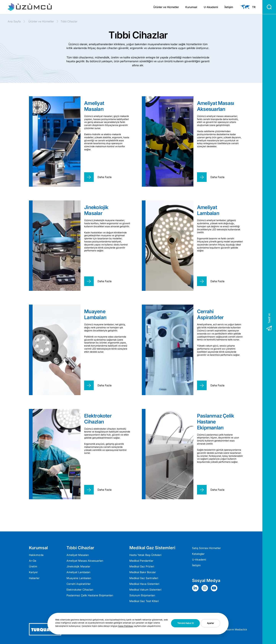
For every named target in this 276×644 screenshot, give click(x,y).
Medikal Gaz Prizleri (142, 566)
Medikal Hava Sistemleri (144, 584)
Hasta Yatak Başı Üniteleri (145, 555)
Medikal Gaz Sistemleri (152, 548)
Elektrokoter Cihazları (80, 590)
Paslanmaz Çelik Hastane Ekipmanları (90, 595)
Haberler (34, 578)
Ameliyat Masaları (78, 555)
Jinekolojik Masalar (78, 566)
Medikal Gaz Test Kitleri (144, 601)
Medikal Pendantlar (141, 561)
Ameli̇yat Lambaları (78, 572)
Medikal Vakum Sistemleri (145, 590)
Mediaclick (241, 629)
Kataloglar (198, 554)
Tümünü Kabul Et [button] (186, 623)
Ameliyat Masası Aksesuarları (85, 561)
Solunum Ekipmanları (142, 595)
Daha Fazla (105, 177)
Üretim (33, 566)
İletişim (229, 7)
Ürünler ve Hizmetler (166, 7)
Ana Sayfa (14, 21)
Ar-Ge (33, 561)
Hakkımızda (36, 555)
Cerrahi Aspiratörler (79, 584)
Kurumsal (191, 7)
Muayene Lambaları (79, 578)
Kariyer (33, 572)
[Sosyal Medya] (196, 588)
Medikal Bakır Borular (143, 572)
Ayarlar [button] (210, 623)
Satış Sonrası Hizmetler (206, 548)
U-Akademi (211, 7)
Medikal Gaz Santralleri (144, 578)
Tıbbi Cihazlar (80, 548)
